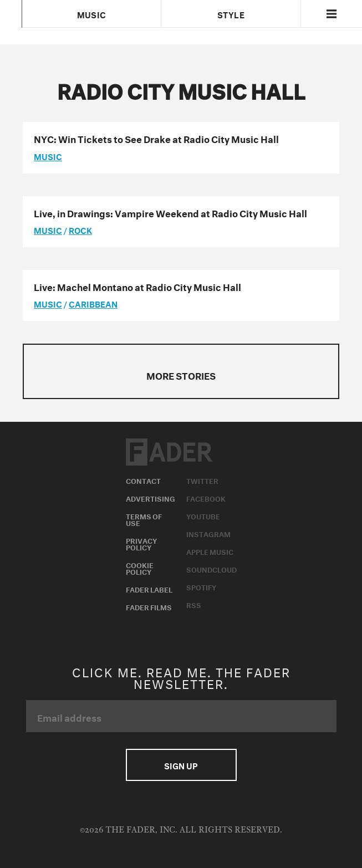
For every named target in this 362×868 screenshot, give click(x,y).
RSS (194, 604)
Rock (80, 229)
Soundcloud (211, 569)
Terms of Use (144, 519)
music (48, 156)
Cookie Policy (140, 568)
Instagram (208, 533)
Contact (143, 480)
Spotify (201, 586)
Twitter (202, 480)
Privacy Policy (141, 543)
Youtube (203, 515)
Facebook (206, 498)
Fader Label (149, 589)
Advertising (151, 498)
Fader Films (149, 606)
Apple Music (210, 551)
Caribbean (93, 303)
